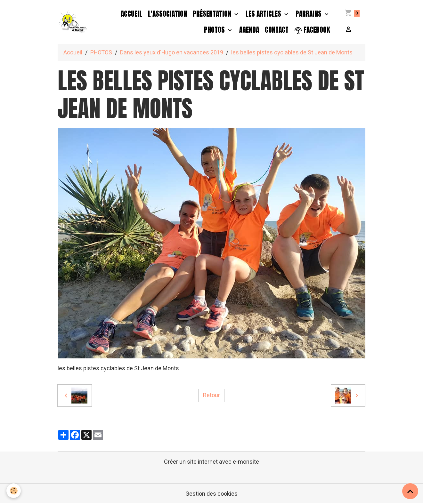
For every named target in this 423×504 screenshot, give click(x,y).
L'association (167, 14)
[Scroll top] (410, 491)
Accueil (131, 14)
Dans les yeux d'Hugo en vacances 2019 (172, 53)
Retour (211, 395)
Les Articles (264, 14)
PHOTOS (215, 30)
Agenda (249, 30)
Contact (277, 30)
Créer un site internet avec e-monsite (211, 462)
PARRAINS (309, 14)
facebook (312, 30)
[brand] (73, 22)
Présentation (213, 14)
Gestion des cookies (211, 494)
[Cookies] (14, 491)
